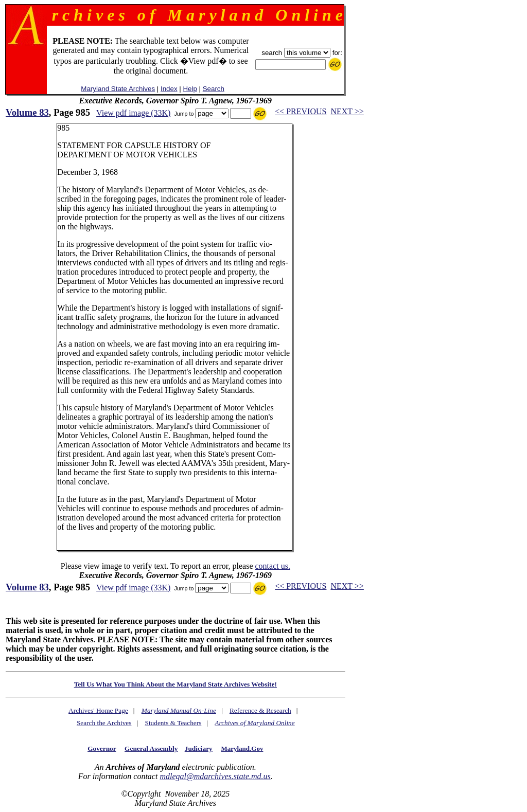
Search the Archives (104, 723)
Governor (102, 748)
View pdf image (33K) (133, 113)
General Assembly (151, 748)
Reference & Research (260, 710)
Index (169, 89)
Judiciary (199, 748)
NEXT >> (347, 111)
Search (214, 89)
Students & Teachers (173, 723)
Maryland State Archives (118, 89)
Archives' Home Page (98, 710)
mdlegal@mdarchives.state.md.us (215, 776)
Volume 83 (27, 112)
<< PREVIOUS (301, 111)
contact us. (272, 566)
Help (190, 89)
